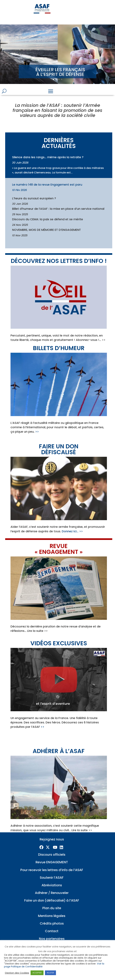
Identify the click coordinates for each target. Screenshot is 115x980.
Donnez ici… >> (72, 531)
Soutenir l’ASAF (52, 878)
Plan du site (52, 908)
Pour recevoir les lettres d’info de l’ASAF (52, 870)
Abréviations (52, 885)
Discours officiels (52, 855)
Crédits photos (52, 923)
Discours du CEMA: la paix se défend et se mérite (48, 219)
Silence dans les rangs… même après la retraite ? (48, 157)
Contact (52, 931)
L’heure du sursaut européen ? (34, 198)
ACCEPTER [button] (37, 973)
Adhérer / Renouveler (52, 893)
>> (37, 432)
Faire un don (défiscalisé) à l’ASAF (52, 900)
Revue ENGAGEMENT (52, 862)
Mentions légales (52, 916)
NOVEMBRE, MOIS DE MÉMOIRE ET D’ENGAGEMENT (47, 230)
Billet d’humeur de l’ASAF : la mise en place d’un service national (58, 209)
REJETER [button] (50, 973)
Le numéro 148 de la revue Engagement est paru (47, 185)
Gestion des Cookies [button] (17, 973)
